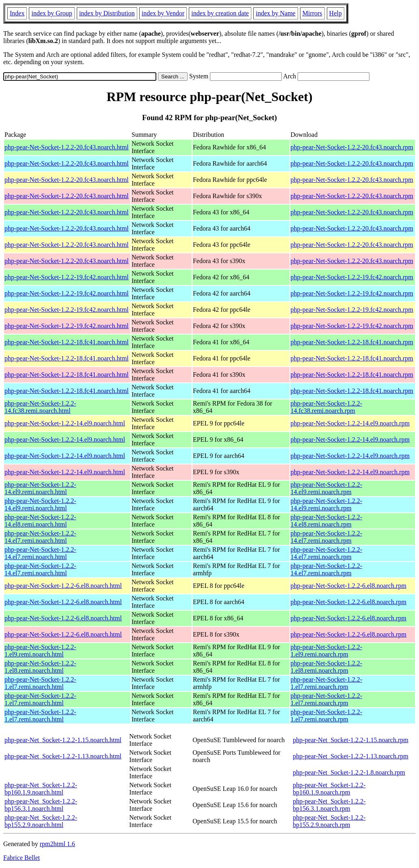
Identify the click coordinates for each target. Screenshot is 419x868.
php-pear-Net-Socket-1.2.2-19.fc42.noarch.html (67, 277)
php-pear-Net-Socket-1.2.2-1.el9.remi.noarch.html (40, 651)
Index (17, 13)
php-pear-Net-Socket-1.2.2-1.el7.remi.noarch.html (40, 683)
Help (336, 13)
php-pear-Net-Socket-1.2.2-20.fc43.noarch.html (67, 147)
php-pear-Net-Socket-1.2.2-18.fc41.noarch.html (67, 342)
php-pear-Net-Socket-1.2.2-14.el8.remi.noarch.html (40, 521)
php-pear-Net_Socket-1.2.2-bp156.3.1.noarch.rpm (329, 805)
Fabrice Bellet (22, 858)
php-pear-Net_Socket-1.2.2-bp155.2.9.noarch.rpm (329, 821)
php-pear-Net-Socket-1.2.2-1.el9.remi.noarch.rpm (327, 651)
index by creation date (220, 13)
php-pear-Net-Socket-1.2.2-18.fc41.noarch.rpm (352, 342)
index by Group (52, 13)
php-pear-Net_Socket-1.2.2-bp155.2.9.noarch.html (41, 821)
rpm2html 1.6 (57, 844)
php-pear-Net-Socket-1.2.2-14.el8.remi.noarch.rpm (327, 521)
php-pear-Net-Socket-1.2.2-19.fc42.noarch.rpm (352, 277)
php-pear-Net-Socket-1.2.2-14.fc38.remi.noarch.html (40, 407)
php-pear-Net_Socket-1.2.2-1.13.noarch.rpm (350, 756)
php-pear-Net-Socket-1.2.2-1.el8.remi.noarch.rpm (327, 667)
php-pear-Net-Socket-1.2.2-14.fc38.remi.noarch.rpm (327, 407)
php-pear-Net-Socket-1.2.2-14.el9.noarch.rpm (350, 423)
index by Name (276, 13)
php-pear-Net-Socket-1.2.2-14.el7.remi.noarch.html (40, 537)
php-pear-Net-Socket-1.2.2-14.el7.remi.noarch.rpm (327, 537)
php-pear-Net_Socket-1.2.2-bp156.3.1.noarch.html (41, 805)
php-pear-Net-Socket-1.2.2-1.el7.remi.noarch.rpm (327, 683)
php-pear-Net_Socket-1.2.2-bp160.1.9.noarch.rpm (329, 789)
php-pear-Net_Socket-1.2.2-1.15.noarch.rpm (350, 740)
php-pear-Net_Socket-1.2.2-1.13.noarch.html (63, 756)
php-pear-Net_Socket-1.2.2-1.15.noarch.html (63, 740)
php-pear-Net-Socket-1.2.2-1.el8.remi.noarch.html (40, 667)
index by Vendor (163, 13)
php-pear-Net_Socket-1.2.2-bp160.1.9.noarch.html (41, 789)
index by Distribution (107, 13)
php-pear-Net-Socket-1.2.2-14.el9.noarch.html (65, 423)
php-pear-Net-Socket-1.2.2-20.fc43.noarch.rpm (352, 147)
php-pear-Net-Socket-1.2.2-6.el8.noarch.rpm (349, 586)
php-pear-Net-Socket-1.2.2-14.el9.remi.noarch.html (40, 488)
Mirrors (312, 13)
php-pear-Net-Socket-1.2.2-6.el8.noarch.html (63, 586)
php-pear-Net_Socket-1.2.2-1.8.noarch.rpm (349, 772)
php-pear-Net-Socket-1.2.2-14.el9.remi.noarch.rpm (327, 488)
